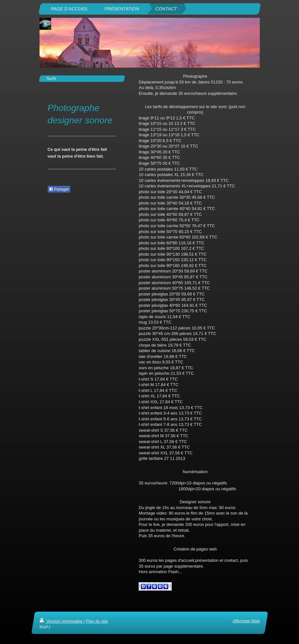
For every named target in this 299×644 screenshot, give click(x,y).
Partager (59, 189)
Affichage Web (246, 621)
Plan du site (97, 621)
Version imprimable (62, 621)
